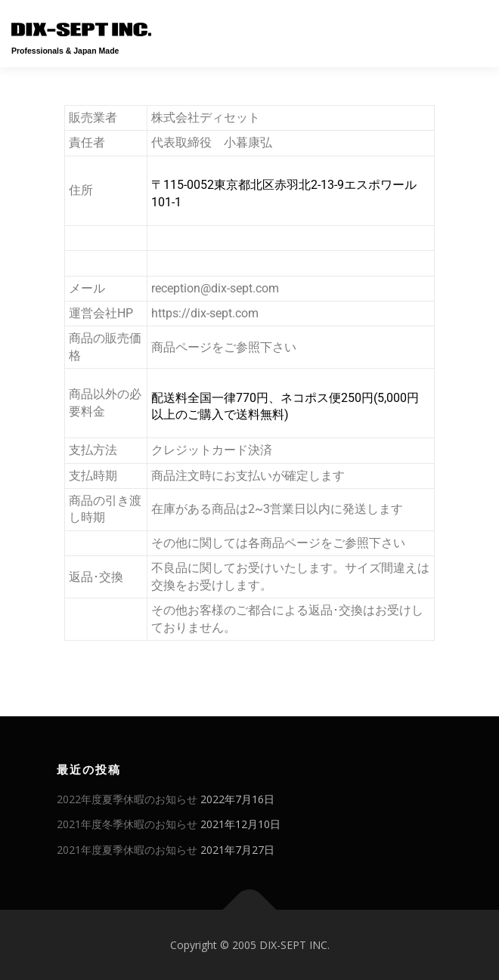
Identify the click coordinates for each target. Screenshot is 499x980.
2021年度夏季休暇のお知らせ (127, 850)
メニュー (474, 28)
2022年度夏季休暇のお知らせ (127, 799)
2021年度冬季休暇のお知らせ (127, 824)
